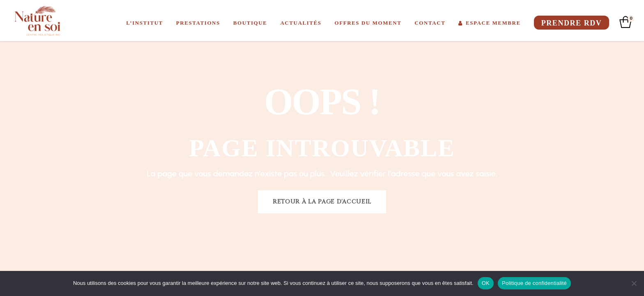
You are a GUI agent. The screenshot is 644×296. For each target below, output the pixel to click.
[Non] (634, 283)
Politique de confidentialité (534, 283)
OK (486, 283)
